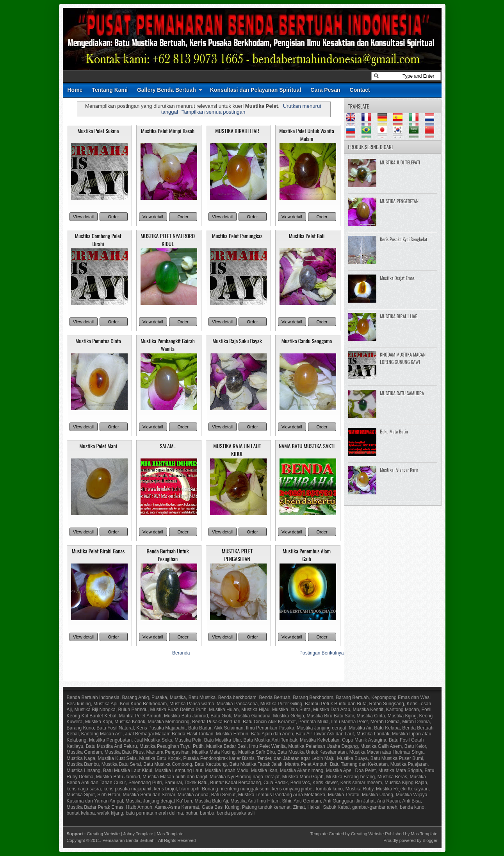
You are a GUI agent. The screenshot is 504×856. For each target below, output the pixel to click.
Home (75, 90)
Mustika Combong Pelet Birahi (98, 240)
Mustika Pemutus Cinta (98, 341)
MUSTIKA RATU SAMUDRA (402, 393)
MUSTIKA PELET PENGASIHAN (237, 555)
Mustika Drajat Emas (397, 278)
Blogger (430, 840)
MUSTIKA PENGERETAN (399, 201)
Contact (360, 90)
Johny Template (138, 834)
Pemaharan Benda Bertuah (128, 840)
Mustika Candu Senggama (307, 341)
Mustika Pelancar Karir (399, 470)
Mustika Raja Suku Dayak (237, 341)
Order (113, 217)
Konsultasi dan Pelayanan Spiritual (256, 90)
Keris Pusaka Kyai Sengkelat (403, 239)
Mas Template (170, 834)
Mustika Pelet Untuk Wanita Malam (306, 135)
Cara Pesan (325, 90)
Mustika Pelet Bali (307, 236)
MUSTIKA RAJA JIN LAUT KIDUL (237, 450)
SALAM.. (167, 446)
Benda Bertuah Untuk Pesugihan (167, 555)
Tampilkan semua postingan (213, 112)
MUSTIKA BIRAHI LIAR (237, 131)
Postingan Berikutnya (321, 653)
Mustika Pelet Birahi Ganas (98, 551)
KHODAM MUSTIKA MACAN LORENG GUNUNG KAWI (403, 358)
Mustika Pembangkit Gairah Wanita (168, 345)
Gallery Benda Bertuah (167, 90)
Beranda (181, 653)
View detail (83, 217)
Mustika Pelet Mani (98, 446)
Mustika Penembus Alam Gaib (307, 555)
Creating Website (103, 834)
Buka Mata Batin (394, 431)
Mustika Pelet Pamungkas (237, 236)
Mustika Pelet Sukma (98, 131)
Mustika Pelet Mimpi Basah (168, 131)
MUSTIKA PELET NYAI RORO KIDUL (168, 240)
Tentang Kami (110, 90)
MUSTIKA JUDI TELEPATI (400, 162)
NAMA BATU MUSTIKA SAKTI (307, 446)
